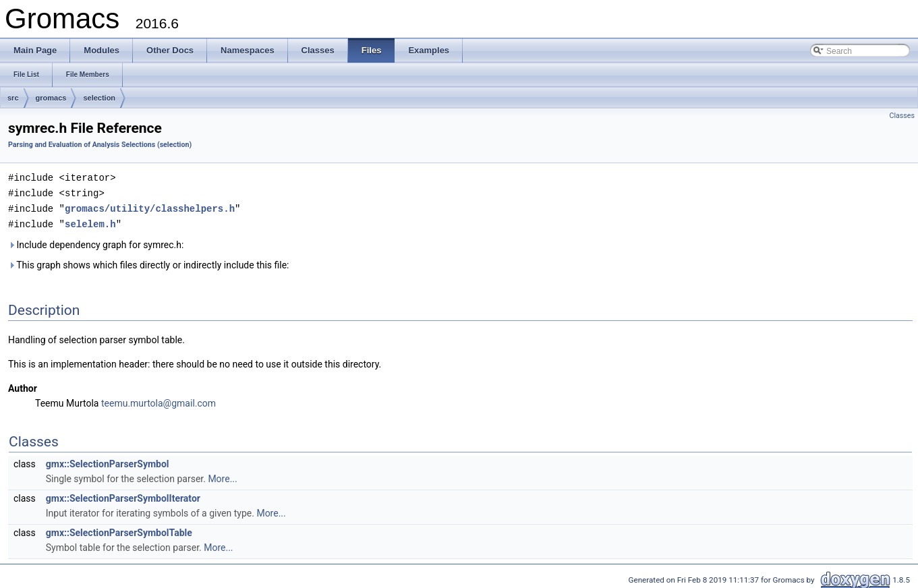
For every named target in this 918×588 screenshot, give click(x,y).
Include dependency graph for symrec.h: (96, 242)
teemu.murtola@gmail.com (159, 401)
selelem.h (90, 222)
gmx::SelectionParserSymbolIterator (123, 496)
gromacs (51, 98)
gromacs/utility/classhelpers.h (150, 207)
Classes (902, 116)
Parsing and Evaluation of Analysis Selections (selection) (100, 145)
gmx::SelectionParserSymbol (108, 461)
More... (222, 476)
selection (99, 98)
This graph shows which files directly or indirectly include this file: (149, 262)
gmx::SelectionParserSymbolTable (119, 530)
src (13, 98)
